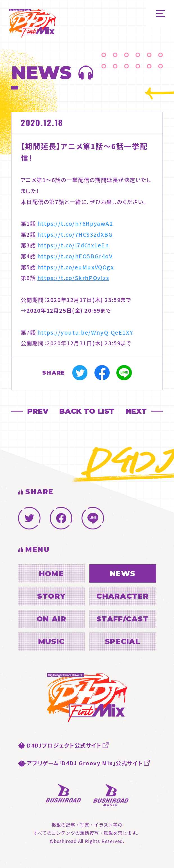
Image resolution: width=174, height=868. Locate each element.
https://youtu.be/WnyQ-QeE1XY (85, 332)
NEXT (136, 411)
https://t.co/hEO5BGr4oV (75, 256)
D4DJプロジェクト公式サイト (64, 745)
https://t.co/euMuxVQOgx (76, 267)
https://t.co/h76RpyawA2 (75, 223)
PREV (38, 411)
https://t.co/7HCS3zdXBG (75, 234)
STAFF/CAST (123, 619)
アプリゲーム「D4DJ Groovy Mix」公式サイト (85, 763)
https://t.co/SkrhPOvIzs (73, 278)
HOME (51, 573)
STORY (51, 596)
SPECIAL (123, 641)
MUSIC (51, 641)
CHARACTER (123, 596)
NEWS (123, 573)
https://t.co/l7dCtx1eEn (73, 245)
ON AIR (51, 619)
